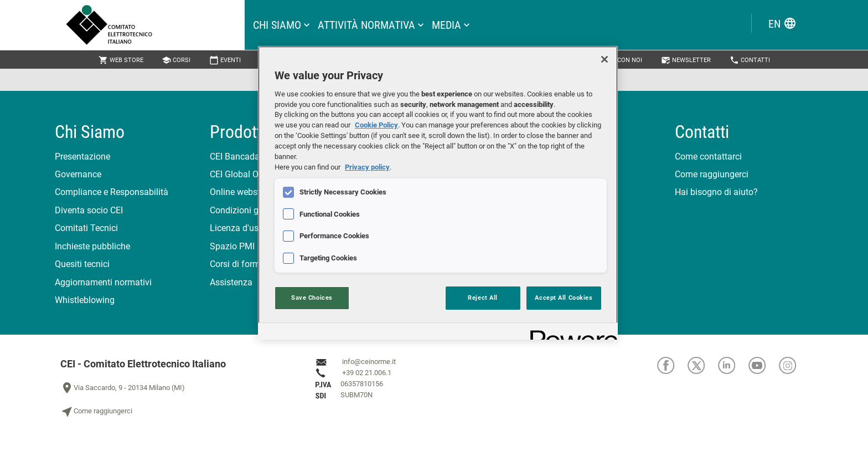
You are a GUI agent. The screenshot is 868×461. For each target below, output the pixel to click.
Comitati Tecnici (86, 228)
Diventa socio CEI (89, 210)
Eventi (225, 60)
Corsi (176, 60)
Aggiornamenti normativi (103, 282)
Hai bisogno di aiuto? (716, 192)
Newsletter (686, 60)
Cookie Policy (376, 125)
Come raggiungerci (712, 174)
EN (782, 24)
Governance (78, 174)
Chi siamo (277, 25)
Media (446, 25)
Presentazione (82, 157)
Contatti (750, 60)
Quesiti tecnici (82, 264)
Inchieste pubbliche (92, 246)
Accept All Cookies (564, 298)
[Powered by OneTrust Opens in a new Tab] (570, 333)
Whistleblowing (85, 300)
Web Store (121, 60)
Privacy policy (367, 167)
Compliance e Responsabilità (112, 192)
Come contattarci (708, 157)
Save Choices (312, 298)
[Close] (604, 59)
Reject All (483, 298)
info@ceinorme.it (369, 362)
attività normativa (366, 25)
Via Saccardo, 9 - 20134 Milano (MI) (123, 388)
